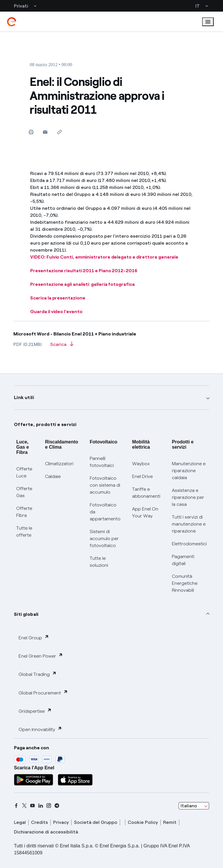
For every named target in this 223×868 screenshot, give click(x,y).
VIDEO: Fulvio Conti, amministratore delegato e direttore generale (104, 257)
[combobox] (194, 806)
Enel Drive (142, 476)
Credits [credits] (39, 822)
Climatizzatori (59, 464)
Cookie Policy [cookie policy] (143, 822)
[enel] (12, 22)
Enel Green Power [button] (41, 656)
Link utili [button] (24, 397)
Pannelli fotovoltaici (102, 462)
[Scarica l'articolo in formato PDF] (62, 346)
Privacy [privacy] (61, 822)
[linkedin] (41, 806)
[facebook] (16, 806)
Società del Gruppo (96, 822)
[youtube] (33, 806)
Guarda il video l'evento (56, 312)
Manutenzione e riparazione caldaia (189, 471)
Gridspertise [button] (35, 711)
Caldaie (53, 476)
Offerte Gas (24, 492)
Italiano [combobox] (189, 806)
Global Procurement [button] (43, 693)
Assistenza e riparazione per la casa (188, 497)
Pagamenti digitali (183, 560)
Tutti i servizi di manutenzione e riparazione (189, 524)
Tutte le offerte (24, 532)
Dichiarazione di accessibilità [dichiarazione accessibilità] (46, 832)
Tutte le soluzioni (99, 562)
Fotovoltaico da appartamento (105, 512)
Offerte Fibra (24, 512)
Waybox (141, 464)
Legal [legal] (20, 822)
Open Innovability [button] (40, 729)
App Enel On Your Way (145, 512)
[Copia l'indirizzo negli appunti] (59, 132)
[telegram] (57, 806)
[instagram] (49, 806)
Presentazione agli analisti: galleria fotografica (82, 284)
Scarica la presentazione (58, 298)
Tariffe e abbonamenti (146, 493)
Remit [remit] (170, 822)
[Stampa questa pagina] (31, 132)
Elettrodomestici (189, 544)
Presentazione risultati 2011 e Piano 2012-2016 (84, 271)
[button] (45, 132)
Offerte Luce (24, 472)
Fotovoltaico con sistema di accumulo (105, 485)
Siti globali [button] (26, 614)
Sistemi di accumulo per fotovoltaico (104, 538)
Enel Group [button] (34, 637)
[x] (24, 806)
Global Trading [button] (38, 674)
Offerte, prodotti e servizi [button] (45, 424)
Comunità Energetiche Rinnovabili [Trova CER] (185, 583)
